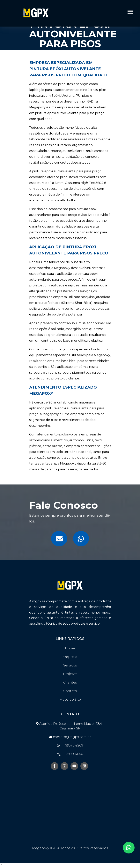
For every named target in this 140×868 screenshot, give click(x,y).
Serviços (70, 665)
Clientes (70, 682)
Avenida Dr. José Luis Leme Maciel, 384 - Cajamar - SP (70, 726)
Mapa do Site (70, 699)
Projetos (70, 674)
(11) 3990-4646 (70, 754)
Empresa (70, 657)
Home (70, 648)
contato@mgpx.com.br (70, 737)
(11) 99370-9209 (70, 745)
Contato (70, 691)
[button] (130, 11)
